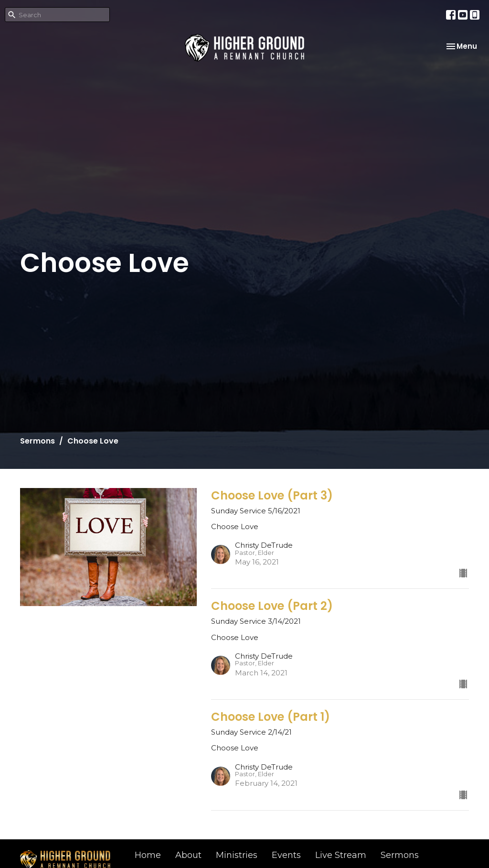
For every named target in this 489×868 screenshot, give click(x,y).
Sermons (37, 441)
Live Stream (341, 855)
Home (148, 855)
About (188, 855)
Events (286, 855)
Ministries (237, 855)
